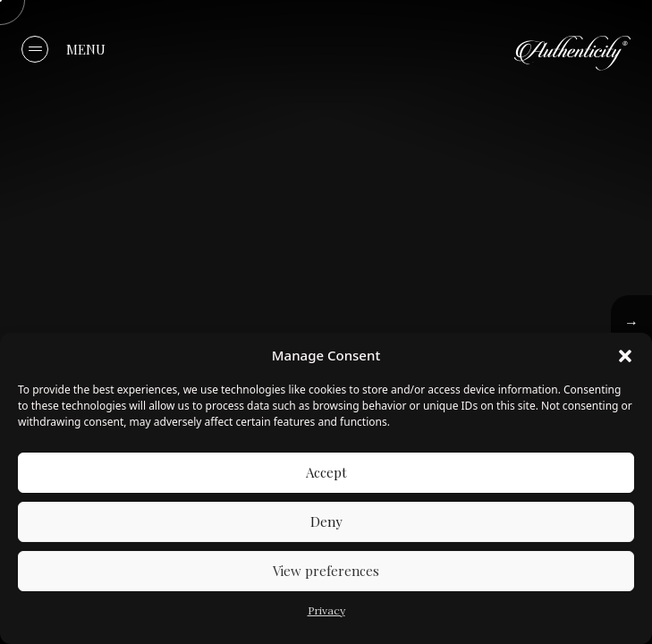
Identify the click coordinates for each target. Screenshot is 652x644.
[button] (625, 355)
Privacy (326, 610)
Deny (326, 521)
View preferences (326, 571)
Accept (326, 472)
